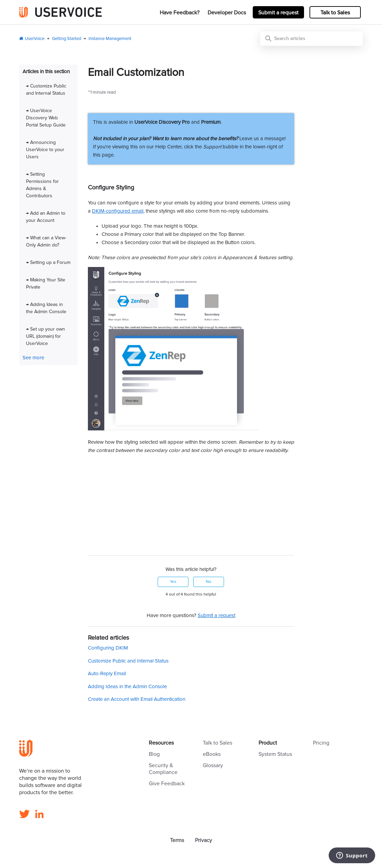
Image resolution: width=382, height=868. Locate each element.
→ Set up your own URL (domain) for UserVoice (45, 336)
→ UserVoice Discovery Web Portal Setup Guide (46, 118)
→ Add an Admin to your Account (46, 217)
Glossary (213, 765)
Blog (154, 754)
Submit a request (278, 13)
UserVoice (35, 39)
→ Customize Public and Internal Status (46, 90)
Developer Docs (227, 13)
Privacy (203, 840)
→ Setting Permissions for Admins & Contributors (42, 185)
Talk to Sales (335, 13)
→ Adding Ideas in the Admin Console (46, 308)
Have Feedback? (180, 13)
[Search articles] (312, 39)
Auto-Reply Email (107, 674)
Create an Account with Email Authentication (137, 699)
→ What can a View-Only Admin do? (46, 242)
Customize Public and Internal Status (128, 661)
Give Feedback (167, 784)
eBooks (212, 754)
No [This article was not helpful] (209, 582)
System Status (275, 754)
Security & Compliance (163, 769)
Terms (177, 840)
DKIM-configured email (118, 211)
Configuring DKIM (108, 648)
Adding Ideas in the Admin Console (127, 687)
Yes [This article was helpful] (173, 582)
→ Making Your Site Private (46, 284)
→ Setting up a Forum (48, 263)
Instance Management (110, 39)
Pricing (321, 743)
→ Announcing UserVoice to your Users (45, 150)
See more (33, 358)
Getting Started (67, 39)
